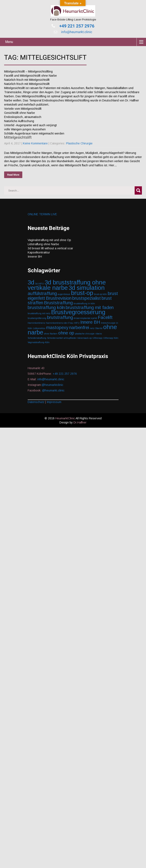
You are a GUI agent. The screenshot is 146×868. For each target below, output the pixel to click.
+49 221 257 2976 (76, 26)
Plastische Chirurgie (79, 143)
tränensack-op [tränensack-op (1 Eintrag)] (85, 338)
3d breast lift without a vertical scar (50, 248)
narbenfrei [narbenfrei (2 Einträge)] (79, 328)
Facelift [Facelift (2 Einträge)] (105, 317)
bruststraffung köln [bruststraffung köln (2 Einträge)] (46, 307)
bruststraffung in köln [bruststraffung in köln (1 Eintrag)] (84, 303)
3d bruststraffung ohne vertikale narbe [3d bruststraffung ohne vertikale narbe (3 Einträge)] (67, 285)
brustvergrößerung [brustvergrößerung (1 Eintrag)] (37, 318)
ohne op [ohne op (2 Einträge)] (66, 333)
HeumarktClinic (65, 418)
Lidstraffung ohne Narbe (43, 244)
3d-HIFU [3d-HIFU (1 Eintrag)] (39, 284)
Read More (13, 175)
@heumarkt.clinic (53, 390)
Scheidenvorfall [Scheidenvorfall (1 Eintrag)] (55, 338)
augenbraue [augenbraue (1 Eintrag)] (64, 294)
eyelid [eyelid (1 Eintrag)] (94, 318)
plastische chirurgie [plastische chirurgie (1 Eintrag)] (85, 334)
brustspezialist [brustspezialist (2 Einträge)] (87, 298)
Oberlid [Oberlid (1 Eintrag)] (99, 328)
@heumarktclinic (53, 385)
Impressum (54, 402)
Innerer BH (35, 257)
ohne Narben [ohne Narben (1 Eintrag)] (51, 334)
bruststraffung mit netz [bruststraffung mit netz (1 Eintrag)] (39, 313)
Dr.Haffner (80, 422)
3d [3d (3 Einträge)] (31, 282)
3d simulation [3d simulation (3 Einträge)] (87, 288)
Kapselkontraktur (39, 252)
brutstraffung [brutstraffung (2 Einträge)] (60, 317)
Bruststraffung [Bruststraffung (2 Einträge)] (58, 303)
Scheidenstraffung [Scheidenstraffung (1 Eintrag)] (37, 338)
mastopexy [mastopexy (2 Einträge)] (57, 328)
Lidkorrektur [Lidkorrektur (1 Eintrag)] (39, 328)
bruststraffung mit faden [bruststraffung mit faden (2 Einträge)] (90, 307)
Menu (9, 42)
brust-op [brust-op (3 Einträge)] (82, 293)
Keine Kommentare (35, 143)
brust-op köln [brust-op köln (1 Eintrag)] (100, 294)
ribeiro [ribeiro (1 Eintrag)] (99, 334)
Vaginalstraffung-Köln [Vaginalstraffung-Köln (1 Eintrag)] (39, 342)
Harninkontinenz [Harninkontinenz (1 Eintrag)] (36, 323)
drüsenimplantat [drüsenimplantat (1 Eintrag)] (82, 318)
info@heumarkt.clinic (76, 32)
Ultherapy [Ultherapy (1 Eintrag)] (97, 338)
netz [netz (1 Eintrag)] (92, 328)
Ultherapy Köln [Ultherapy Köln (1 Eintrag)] (111, 338)
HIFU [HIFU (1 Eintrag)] (77, 323)
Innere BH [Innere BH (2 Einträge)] (90, 322)
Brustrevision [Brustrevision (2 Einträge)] (59, 298)
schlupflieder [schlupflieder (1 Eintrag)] (70, 338)
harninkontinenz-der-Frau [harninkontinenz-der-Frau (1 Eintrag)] (60, 323)
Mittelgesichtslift (18, 137)
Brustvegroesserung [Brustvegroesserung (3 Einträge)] (78, 312)
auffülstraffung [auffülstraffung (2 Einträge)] (42, 293)
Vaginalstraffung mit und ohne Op (49, 240)
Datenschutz (36, 402)
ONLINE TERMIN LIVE (42, 214)
